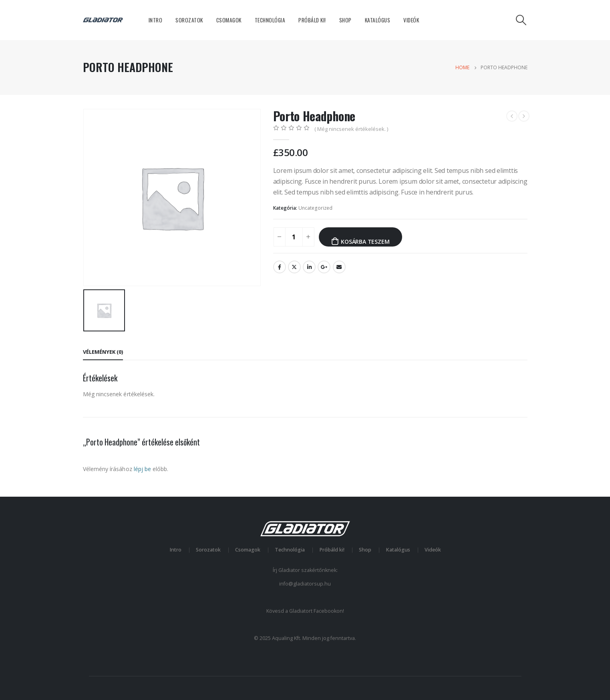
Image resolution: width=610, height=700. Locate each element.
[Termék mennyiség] (294, 237)
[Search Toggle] (521, 20)
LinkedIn (309, 267)
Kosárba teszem (365, 242)
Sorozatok (189, 20)
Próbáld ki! (312, 20)
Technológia (270, 20)
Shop (345, 20)
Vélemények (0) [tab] (103, 352)
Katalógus (378, 20)
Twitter (294, 267)
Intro (156, 20)
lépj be (143, 469)
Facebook (280, 267)
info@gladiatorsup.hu (305, 584)
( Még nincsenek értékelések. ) (351, 129)
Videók (411, 20)
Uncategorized (315, 208)
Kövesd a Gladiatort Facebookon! (305, 611)
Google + (324, 267)
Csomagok (229, 20)
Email (339, 267)
